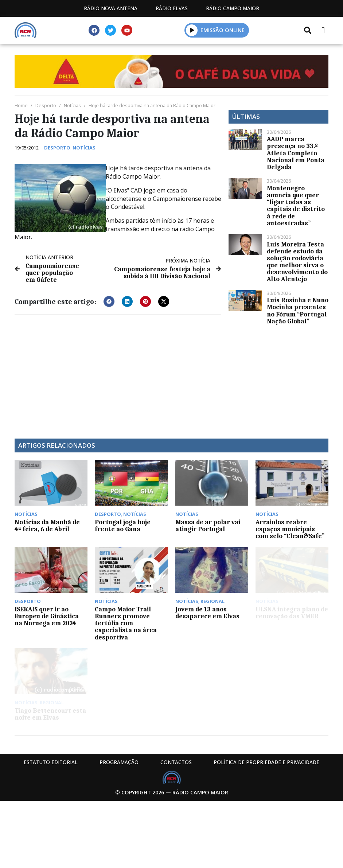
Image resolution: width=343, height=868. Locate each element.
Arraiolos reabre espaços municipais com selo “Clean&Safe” (290, 529)
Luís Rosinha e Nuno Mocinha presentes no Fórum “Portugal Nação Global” (298, 311)
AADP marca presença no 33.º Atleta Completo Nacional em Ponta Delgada (296, 153)
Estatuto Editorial (51, 762)
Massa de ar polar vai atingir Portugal (208, 526)
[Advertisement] (118, 373)
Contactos (176, 762)
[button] (192, 30)
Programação (119, 762)
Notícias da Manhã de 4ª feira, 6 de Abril (47, 526)
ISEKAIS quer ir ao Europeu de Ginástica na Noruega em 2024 (47, 616)
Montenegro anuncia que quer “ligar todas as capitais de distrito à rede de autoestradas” (296, 206)
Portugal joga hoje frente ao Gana (123, 526)
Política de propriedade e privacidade (266, 762)
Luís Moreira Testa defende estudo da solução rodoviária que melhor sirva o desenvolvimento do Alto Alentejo (297, 262)
